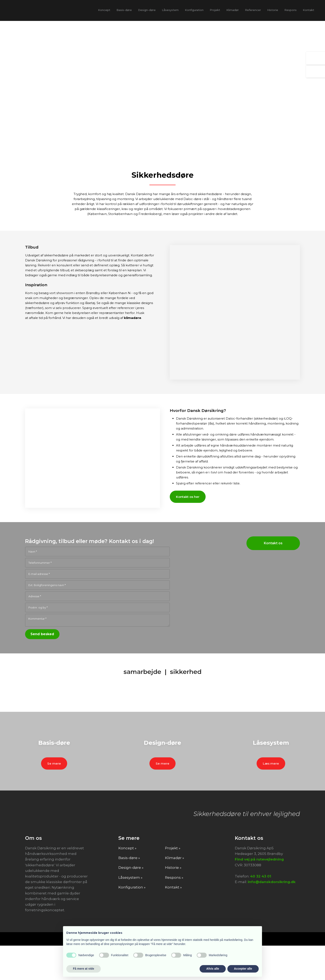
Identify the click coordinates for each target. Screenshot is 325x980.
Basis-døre (124, 10)
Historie (273, 10)
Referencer (253, 10)
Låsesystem (170, 10)
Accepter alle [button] (243, 969)
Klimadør (233, 10)
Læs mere (271, 796)
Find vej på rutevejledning (259, 894)
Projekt (215, 10)
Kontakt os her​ (188, 497)
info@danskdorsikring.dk (272, 916)
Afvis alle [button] (213, 969)
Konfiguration (194, 10)
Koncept (104, 10)
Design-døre (147, 10)
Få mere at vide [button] (84, 969)
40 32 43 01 (261, 911)
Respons (290, 10)
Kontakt (309, 10)
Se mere (54, 796)
